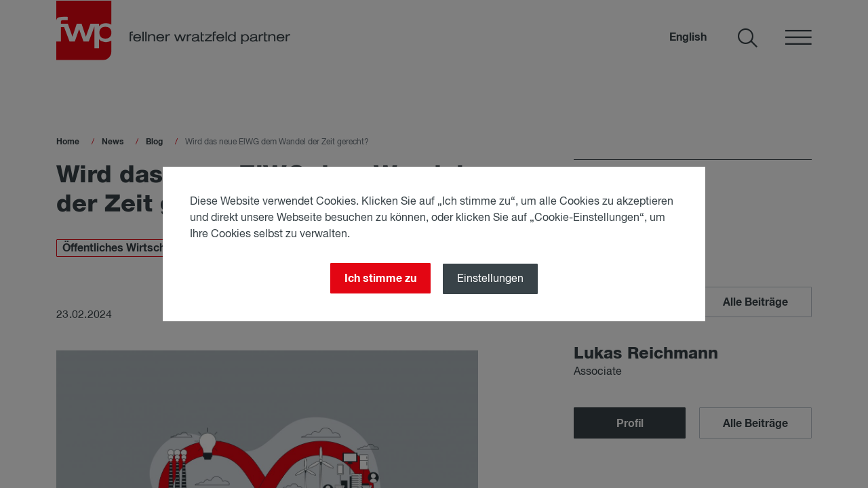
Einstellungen (490, 279)
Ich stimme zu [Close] (380, 279)
